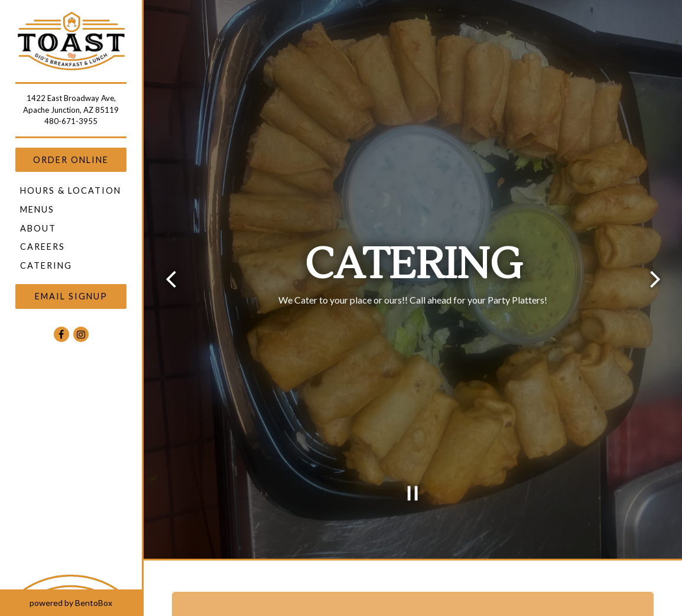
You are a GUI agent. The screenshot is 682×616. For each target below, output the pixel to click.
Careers (43, 247)
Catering (46, 265)
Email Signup (71, 296)
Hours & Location (71, 190)
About (38, 228)
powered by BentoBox (86, 602)
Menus (37, 209)
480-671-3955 (71, 121)
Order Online (71, 160)
